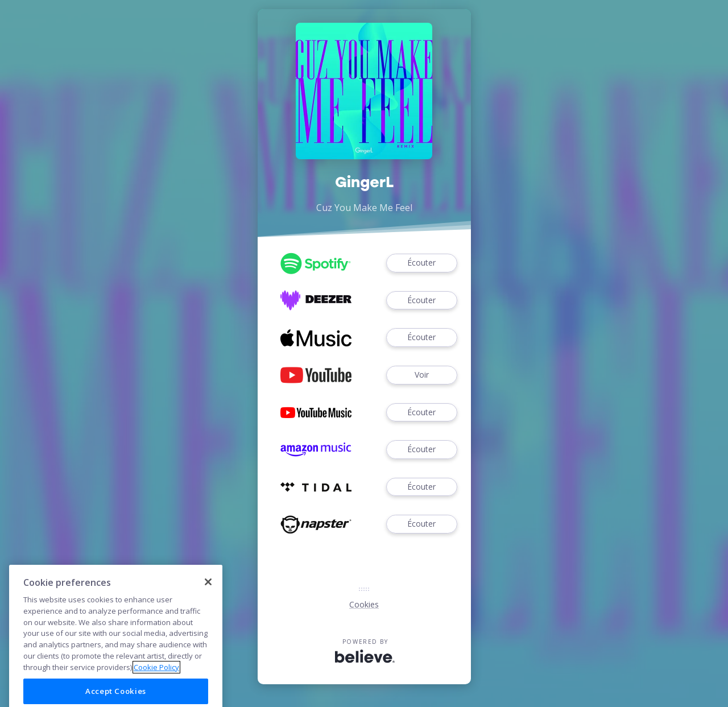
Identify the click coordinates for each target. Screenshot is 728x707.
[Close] (208, 603)
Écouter (421, 263)
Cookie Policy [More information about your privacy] (156, 688)
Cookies (364, 604)
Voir (421, 375)
